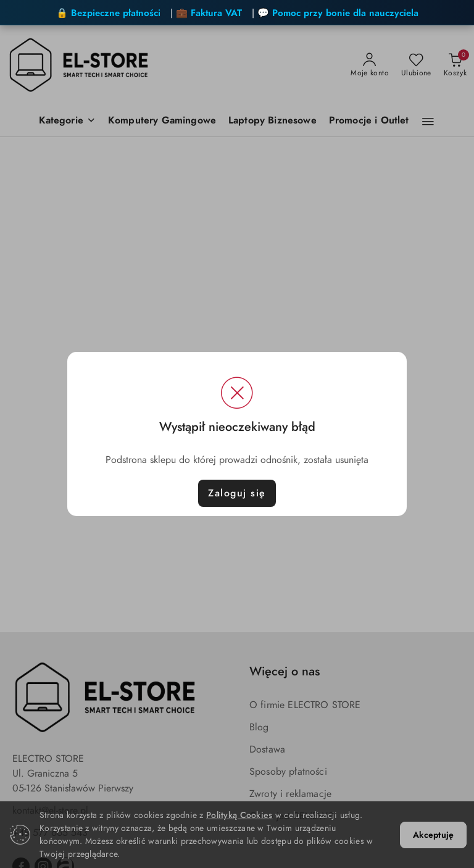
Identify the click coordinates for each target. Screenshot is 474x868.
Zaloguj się (237, 493)
